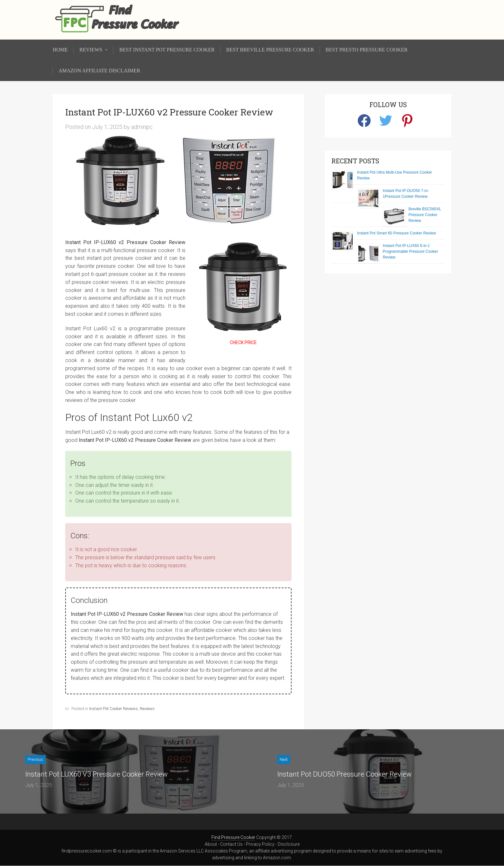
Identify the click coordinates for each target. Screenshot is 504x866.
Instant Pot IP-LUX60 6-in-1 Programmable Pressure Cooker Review (410, 251)
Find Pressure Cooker (233, 837)
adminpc (142, 127)
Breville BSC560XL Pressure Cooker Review (425, 215)
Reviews (147, 709)
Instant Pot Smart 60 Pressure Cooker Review (396, 233)
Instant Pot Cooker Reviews (113, 709)
